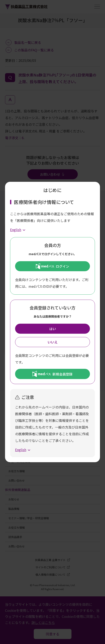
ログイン (52, 266)
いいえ (53, 342)
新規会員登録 (52, 374)
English (16, 230)
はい (53, 329)
